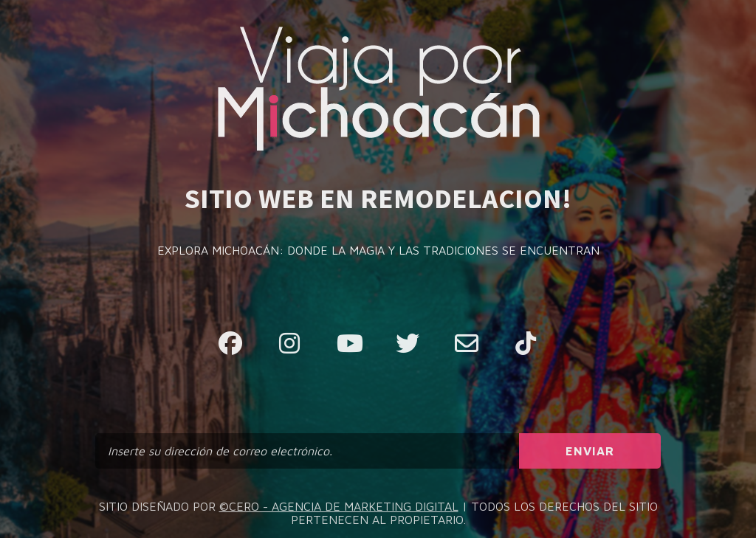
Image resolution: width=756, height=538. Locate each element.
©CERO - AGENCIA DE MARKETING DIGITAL (339, 506)
